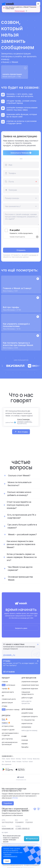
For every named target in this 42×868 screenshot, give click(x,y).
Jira (3, 762)
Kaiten (31, 762)
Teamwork (8, 762)
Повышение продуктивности (28, 693)
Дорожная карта (8, 692)
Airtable (19, 762)
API (3, 695)
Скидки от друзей (8, 730)
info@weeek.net (21, 780)
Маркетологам (27, 723)
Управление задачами (30, 688)
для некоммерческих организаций (10, 743)
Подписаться (32, 839)
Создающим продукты (30, 716)
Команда (25, 740)
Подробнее (8, 803)
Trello (3, 759)
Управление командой (30, 681)
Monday (18, 759)
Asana (8, 759)
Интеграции (8, 685)
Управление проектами (30, 685)
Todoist (24, 759)
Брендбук (25, 747)
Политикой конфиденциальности (10, 855)
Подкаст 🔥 (6, 723)
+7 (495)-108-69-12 (22, 828)
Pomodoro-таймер (11, 709)
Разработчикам (27, 713)
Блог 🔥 (5, 719)
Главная (5, 681)
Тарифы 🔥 (6, 688)
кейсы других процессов (26, 702)
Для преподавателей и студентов (10, 734)
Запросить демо (21, 628)
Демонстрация (7, 702)
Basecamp (36, 759)
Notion (13, 759)
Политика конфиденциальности (13, 865)
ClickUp (30, 759)
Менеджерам (26, 727)
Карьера (25, 743)
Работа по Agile (27, 698)
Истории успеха (8, 726)
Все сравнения (7, 764)
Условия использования (32, 865)
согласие (33, 255)
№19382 (15, 798)
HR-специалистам (28, 720)
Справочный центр (9, 699)
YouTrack (25, 762)
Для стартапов (7, 739)
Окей (7, 861)
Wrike (14, 762)
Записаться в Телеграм (21, 153)
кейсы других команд (29, 730)
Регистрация (20, 11)
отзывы (4, 706)
